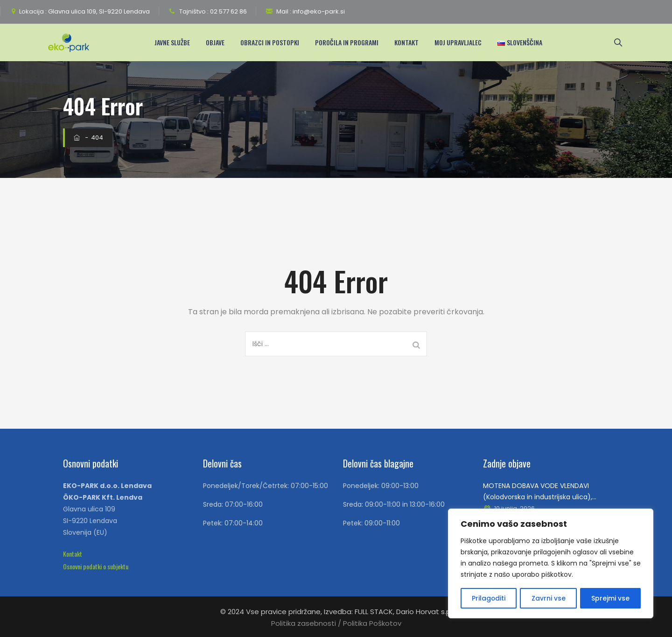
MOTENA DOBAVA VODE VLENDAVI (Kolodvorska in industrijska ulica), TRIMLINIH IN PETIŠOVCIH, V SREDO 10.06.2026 (538, 492)
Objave (218, 42)
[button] (73, 554)
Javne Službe (175, 42)
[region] (551, 564)
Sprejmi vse (610, 598)
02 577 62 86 (228, 11)
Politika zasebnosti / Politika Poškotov (336, 623)
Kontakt (410, 42)
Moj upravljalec (461, 42)
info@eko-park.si (318, 11)
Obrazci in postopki (273, 42)
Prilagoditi (489, 598)
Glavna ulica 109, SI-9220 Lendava (98, 11)
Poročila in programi (350, 42)
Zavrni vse (549, 598)
